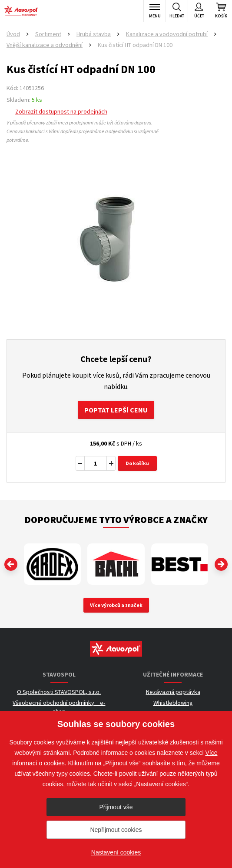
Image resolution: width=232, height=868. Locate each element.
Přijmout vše (116, 807)
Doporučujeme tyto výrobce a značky (116, 519)
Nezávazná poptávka (173, 692)
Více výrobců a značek (116, 605)
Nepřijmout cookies (116, 830)
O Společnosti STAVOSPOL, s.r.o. (59, 692)
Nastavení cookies (116, 852)
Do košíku (137, 463)
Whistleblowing (173, 703)
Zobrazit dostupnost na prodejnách (61, 111)
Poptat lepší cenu (116, 410)
